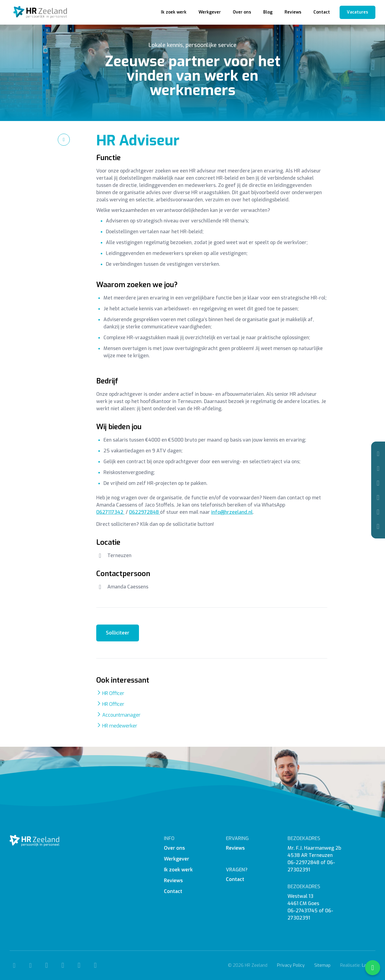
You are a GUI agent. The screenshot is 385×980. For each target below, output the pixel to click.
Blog (268, 12)
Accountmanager (121, 715)
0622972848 (145, 512)
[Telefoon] (378, 454)
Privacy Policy (291, 965)
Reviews (293, 12)
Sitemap (322, 965)
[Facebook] (378, 483)
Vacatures (357, 12)
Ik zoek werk (174, 12)
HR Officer (113, 693)
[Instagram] (378, 498)
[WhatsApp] (378, 526)
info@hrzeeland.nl (232, 512)
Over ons (242, 12)
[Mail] (378, 468)
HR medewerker (120, 726)
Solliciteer (118, 633)
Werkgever (210, 12)
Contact (322, 12)
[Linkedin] (378, 512)
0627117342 (110, 512)
